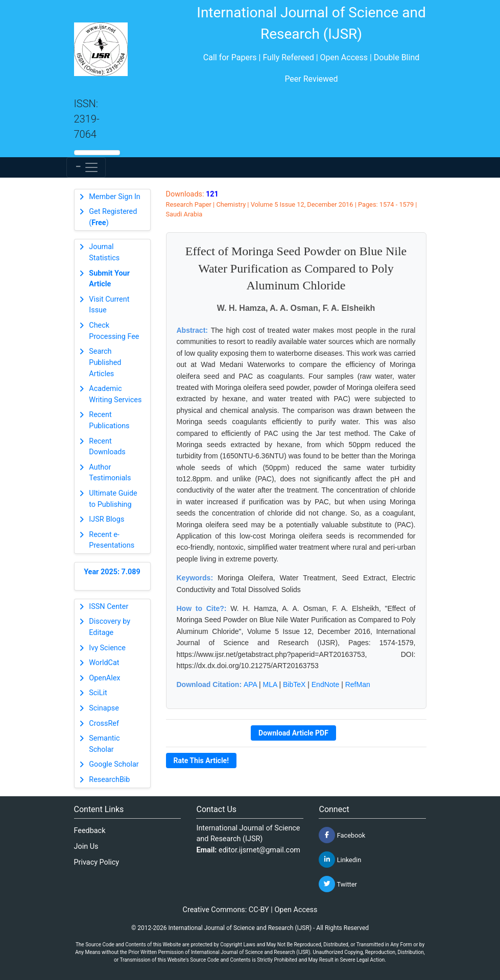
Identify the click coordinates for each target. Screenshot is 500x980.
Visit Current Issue (109, 305)
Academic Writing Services (115, 394)
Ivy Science (107, 648)
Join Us (86, 847)
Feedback (90, 831)
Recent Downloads (107, 447)
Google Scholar (114, 764)
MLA (270, 684)
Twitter (338, 884)
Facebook (342, 835)
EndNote (325, 684)
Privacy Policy (97, 862)
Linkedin (340, 860)
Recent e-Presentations (112, 540)
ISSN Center (109, 607)
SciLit (98, 693)
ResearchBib (109, 780)
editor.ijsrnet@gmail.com (259, 850)
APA (250, 684)
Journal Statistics (104, 252)
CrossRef (104, 724)
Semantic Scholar (104, 744)
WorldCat (104, 663)
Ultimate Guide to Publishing (113, 499)
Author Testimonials (110, 473)
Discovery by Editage (110, 627)
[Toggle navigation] (86, 167)
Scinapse (104, 708)
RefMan (358, 684)
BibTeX (294, 684)
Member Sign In (114, 197)
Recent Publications (109, 420)
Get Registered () (113, 217)
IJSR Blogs (106, 519)
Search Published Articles (105, 362)
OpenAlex (104, 678)
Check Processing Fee (114, 331)
